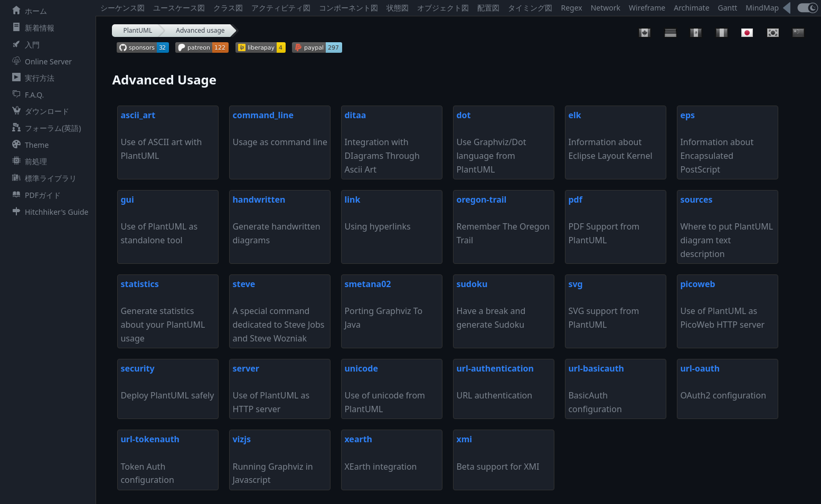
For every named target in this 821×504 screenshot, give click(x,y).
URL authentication (495, 382)
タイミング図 (530, 8)
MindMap (762, 8)
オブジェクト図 (443, 8)
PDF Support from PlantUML (604, 220)
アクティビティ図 (281, 8)
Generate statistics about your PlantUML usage (163, 311)
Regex (571, 8)
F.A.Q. (26, 95)
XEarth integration (380, 453)
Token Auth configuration (150, 459)
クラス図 (228, 8)
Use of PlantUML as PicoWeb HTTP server (722, 304)
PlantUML (138, 30)
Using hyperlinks (377, 213)
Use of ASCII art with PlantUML (161, 135)
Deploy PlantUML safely (167, 382)
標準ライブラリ (42, 178)
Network (606, 8)
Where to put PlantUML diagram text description (726, 226)
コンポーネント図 (348, 8)
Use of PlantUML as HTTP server (271, 389)
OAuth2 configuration (723, 382)
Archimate (691, 8)
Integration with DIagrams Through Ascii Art (382, 142)
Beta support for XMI (498, 453)
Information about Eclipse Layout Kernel (610, 135)
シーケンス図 (122, 8)
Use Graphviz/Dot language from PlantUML (491, 142)
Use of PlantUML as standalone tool (159, 220)
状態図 (398, 8)
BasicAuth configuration (596, 389)
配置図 (488, 8)
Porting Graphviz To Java (383, 304)
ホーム (27, 11)
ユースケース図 (179, 8)
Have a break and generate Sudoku (491, 304)
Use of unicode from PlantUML (385, 389)
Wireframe (647, 8)
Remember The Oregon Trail (503, 220)
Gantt (728, 8)
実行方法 (31, 78)
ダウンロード (39, 111)
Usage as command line (280, 129)
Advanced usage (200, 30)
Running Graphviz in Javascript (272, 459)
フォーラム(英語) (44, 128)
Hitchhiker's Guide (48, 212)
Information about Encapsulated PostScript (717, 142)
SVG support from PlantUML (603, 304)
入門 (24, 45)
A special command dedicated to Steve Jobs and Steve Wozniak (278, 311)
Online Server (40, 61)
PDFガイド (34, 195)
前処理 (27, 161)
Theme (28, 145)
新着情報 (31, 28)
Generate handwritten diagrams (276, 220)
